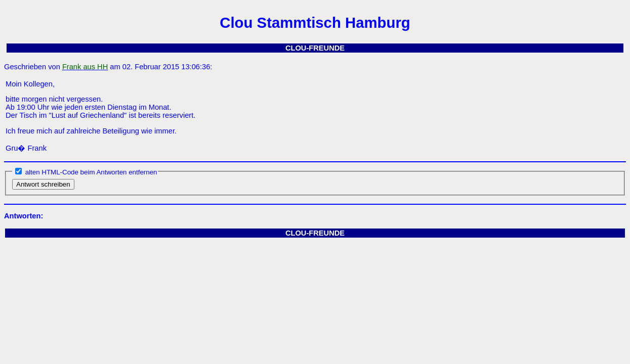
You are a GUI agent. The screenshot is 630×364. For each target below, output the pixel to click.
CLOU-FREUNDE (315, 48)
